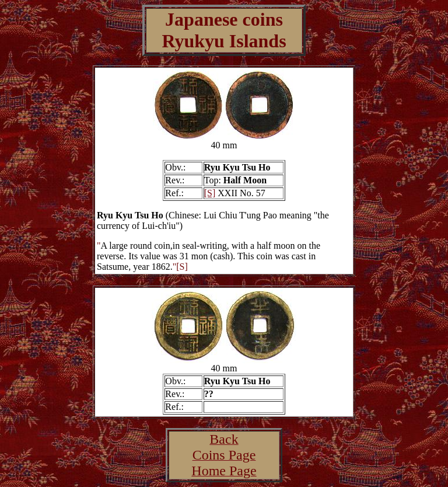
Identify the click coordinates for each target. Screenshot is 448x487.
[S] (210, 193)
